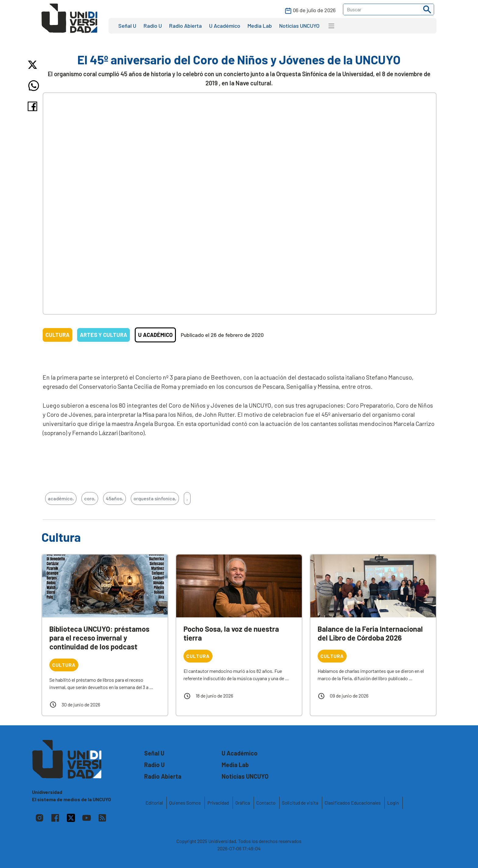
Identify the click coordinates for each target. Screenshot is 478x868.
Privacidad (218, 803)
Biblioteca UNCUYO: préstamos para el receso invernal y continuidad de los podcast (99, 638)
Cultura (57, 335)
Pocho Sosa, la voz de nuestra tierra (231, 633)
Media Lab (260, 26)
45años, (114, 498)
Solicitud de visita (300, 803)
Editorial (154, 803)
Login (393, 803)
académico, (61, 498)
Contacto (266, 803)
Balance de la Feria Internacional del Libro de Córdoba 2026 (370, 633)
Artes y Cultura (103, 335)
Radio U (153, 26)
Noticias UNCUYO (299, 26)
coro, (90, 498)
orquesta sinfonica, (155, 498)
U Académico (225, 26)
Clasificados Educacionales (353, 803)
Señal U (127, 26)
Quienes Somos (185, 803)
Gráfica (243, 803)
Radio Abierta (185, 26)
